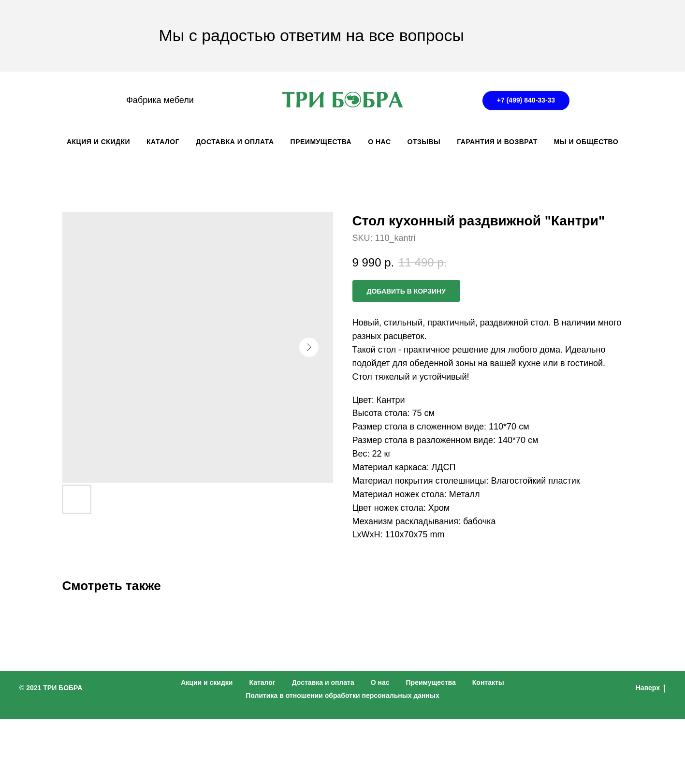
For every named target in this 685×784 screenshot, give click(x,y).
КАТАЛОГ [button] (163, 142)
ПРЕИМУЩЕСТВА (321, 142)
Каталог (262, 682)
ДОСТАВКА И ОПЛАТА (235, 142)
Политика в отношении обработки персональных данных (342, 695)
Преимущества (431, 682)
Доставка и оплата (323, 682)
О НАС (379, 142)
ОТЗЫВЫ (424, 142)
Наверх (651, 688)
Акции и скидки (207, 682)
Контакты (488, 682)
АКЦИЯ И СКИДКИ (98, 142)
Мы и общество (586, 142)
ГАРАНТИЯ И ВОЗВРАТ (497, 142)
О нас (380, 682)
